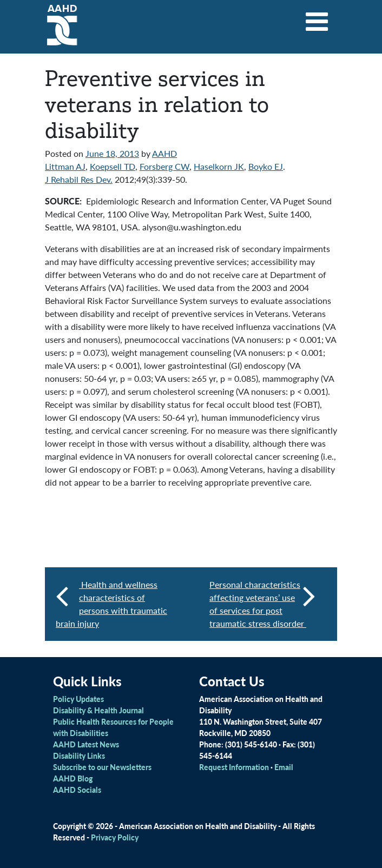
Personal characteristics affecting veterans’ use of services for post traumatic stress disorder (262, 604)
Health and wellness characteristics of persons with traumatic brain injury (111, 604)
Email (284, 767)
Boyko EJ (266, 166)
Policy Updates (78, 699)
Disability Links (79, 756)
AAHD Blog (73, 778)
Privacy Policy (115, 837)
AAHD (164, 153)
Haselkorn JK (219, 166)
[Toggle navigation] (317, 18)
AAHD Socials (77, 790)
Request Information (234, 767)
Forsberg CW (164, 166)
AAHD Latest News (86, 744)
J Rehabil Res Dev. (79, 179)
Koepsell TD (113, 166)
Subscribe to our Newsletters (102, 767)
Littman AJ (65, 166)
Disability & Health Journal (98, 710)
